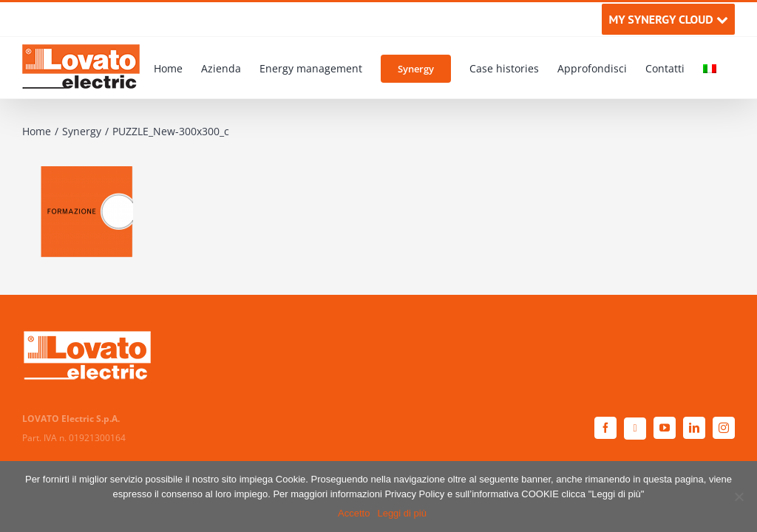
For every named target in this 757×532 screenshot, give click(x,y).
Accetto (354, 513)
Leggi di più (402, 513)
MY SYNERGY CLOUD (668, 19)
